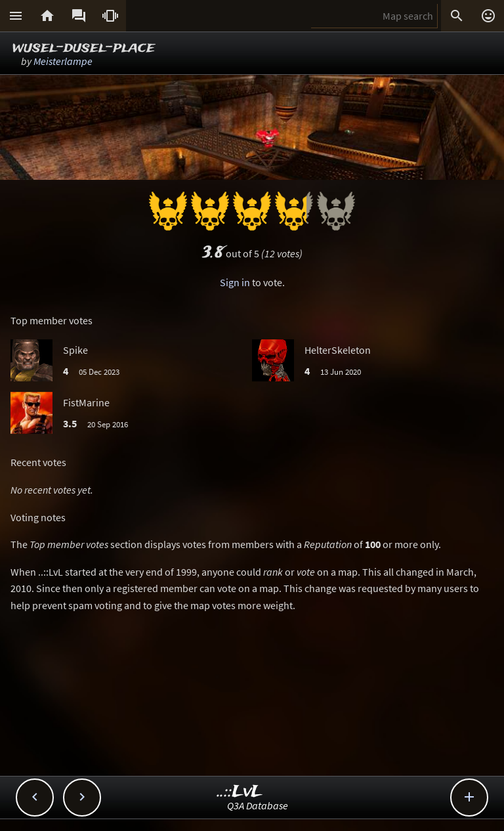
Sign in (235, 282)
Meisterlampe (63, 61)
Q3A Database (258, 805)
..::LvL (240, 792)
